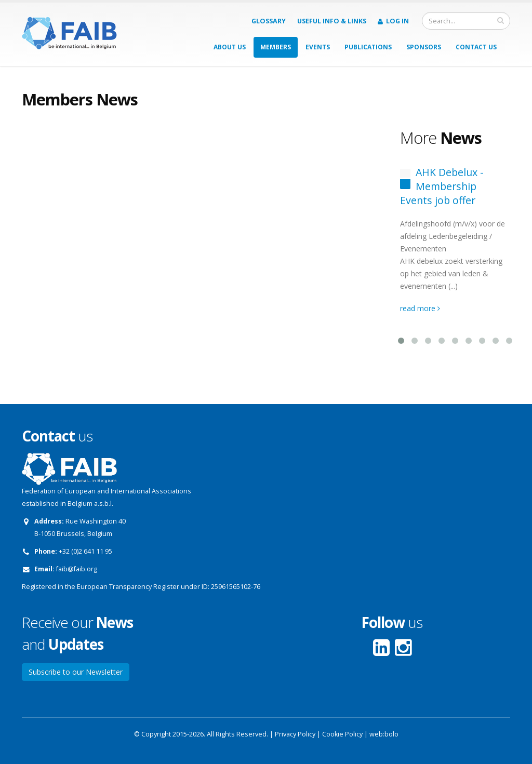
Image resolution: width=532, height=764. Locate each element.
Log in (393, 21)
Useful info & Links (332, 21)
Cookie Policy (342, 734)
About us (230, 47)
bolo (391, 734)
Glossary (269, 21)
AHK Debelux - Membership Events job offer (442, 186)
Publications (368, 47)
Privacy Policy (295, 734)
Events (318, 47)
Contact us (476, 47)
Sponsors (424, 47)
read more (420, 308)
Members (276, 47)
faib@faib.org (77, 569)
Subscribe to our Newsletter (76, 672)
